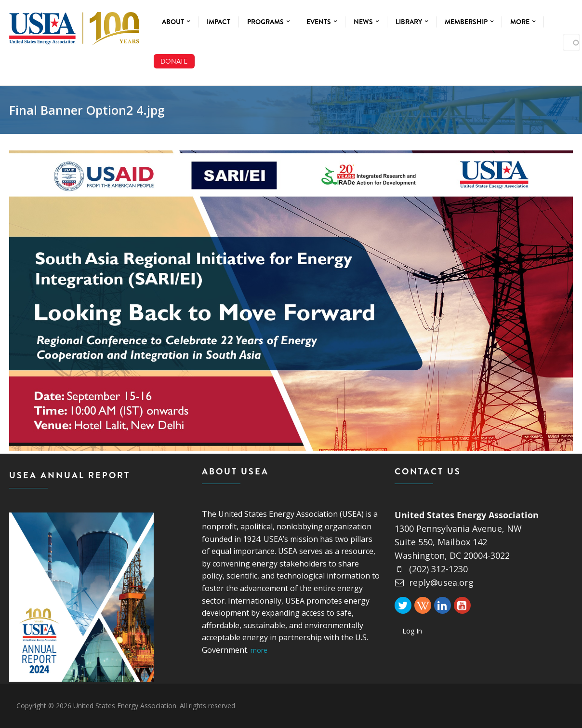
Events (322, 22)
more (259, 650)
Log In (412, 631)
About (176, 22)
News (366, 22)
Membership (469, 22)
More (523, 22)
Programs (268, 22)
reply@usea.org (434, 582)
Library (412, 22)
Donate (174, 61)
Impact (218, 22)
